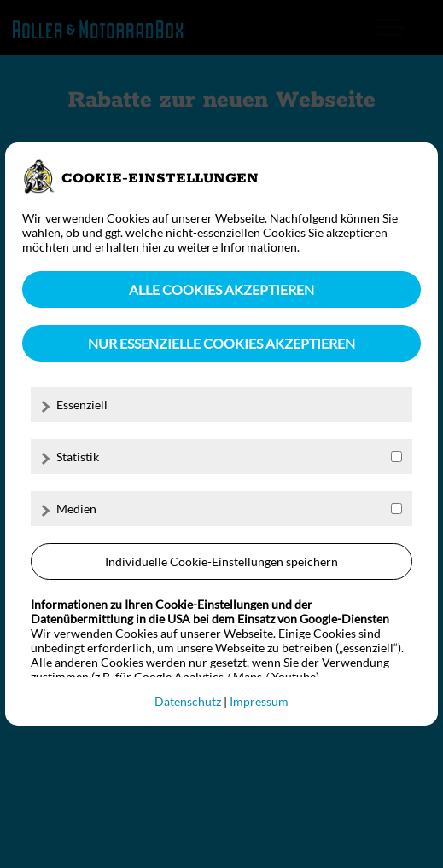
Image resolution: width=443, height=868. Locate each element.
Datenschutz (188, 701)
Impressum (259, 701)
